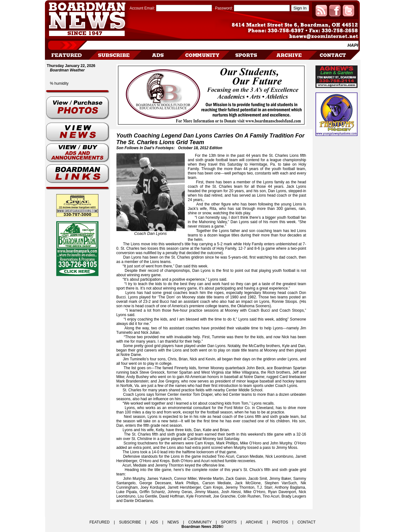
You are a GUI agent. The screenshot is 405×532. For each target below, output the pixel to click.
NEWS (173, 522)
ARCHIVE (254, 522)
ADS (154, 522)
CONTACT (306, 522)
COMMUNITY (200, 522)
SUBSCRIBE (130, 522)
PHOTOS (280, 522)
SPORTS (229, 522)
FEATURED (100, 522)
